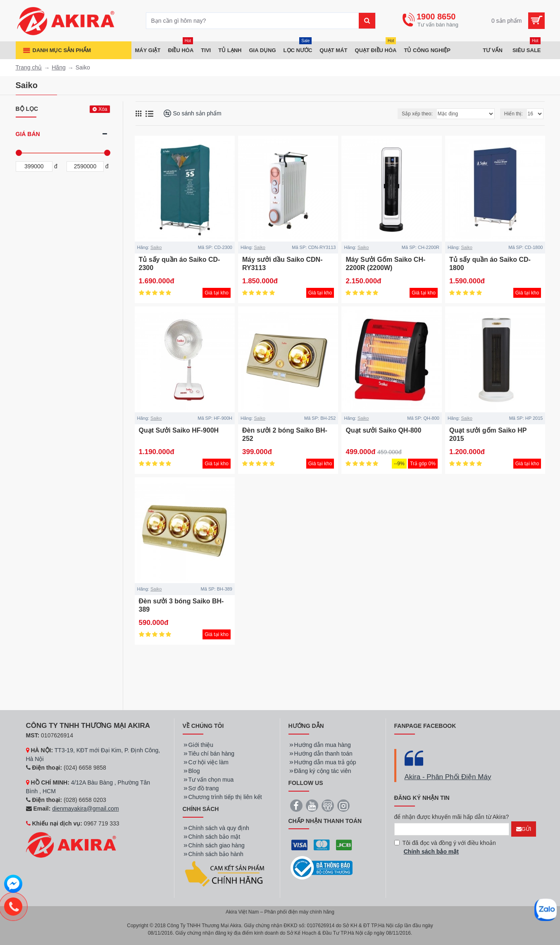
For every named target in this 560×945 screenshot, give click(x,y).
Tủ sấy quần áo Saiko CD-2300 (180, 264)
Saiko (156, 247)
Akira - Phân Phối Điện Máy (448, 777)
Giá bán (28, 134)
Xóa (103, 109)
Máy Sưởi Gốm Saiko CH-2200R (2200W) (385, 264)
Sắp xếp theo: (417, 114)
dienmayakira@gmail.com (85, 809)
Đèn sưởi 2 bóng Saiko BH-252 (285, 435)
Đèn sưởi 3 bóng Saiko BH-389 (181, 605)
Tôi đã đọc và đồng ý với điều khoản (445, 848)
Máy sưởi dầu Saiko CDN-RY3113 (282, 264)
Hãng (58, 67)
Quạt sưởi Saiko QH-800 (383, 430)
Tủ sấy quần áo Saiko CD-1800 (490, 264)
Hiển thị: (514, 114)
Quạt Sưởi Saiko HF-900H (179, 430)
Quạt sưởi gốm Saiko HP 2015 (488, 435)
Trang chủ (29, 67)
